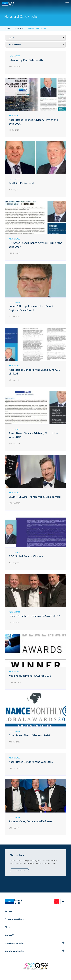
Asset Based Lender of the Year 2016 (31, 762)
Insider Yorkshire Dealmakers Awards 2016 (35, 616)
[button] (67, 4)
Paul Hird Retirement (21, 183)
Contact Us (10, 935)
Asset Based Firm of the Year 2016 (29, 735)
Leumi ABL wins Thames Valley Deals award (35, 497)
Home (9, 28)
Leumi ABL (20, 28)
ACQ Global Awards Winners (26, 556)
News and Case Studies (15, 919)
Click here (19, 870)
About (8, 927)
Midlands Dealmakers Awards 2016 (30, 676)
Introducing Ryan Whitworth (26, 60)
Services (8, 911)
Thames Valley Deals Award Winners (31, 821)
